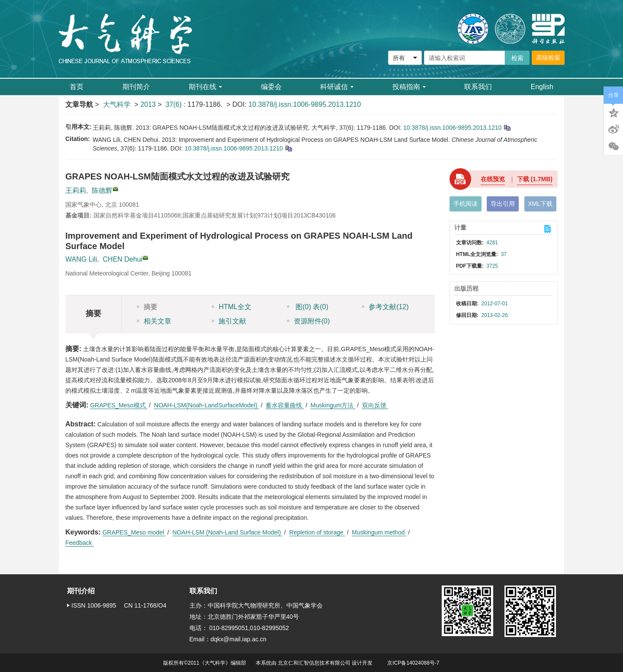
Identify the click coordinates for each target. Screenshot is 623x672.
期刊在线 (205, 87)
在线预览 (493, 179)
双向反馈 (375, 405)
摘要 (147, 307)
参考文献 (385, 307)
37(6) (175, 104)
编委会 (271, 87)
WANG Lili (81, 259)
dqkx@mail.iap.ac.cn (239, 639)
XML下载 (540, 204)
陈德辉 (102, 190)
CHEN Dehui (123, 259)
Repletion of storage (317, 532)
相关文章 (154, 321)
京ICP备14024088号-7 (413, 663)
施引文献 (229, 321)
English (542, 87)
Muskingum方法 (333, 405)
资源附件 (308, 321)
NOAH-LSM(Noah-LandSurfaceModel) (207, 405)
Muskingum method (379, 532)
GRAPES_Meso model (134, 532)
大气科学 (117, 104)
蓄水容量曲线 (285, 405)
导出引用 (503, 204)
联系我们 (478, 87)
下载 (535, 179)
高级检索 (548, 58)
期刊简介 (136, 87)
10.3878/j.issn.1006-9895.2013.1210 (305, 104)
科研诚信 (337, 87)
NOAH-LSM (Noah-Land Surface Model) (228, 532)
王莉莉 (76, 190)
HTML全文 (231, 307)
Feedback (79, 543)
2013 (148, 104)
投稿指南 (409, 87)
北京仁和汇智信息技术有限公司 (314, 663)
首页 (77, 87)
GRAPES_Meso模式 (119, 405)
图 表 (308, 307)
